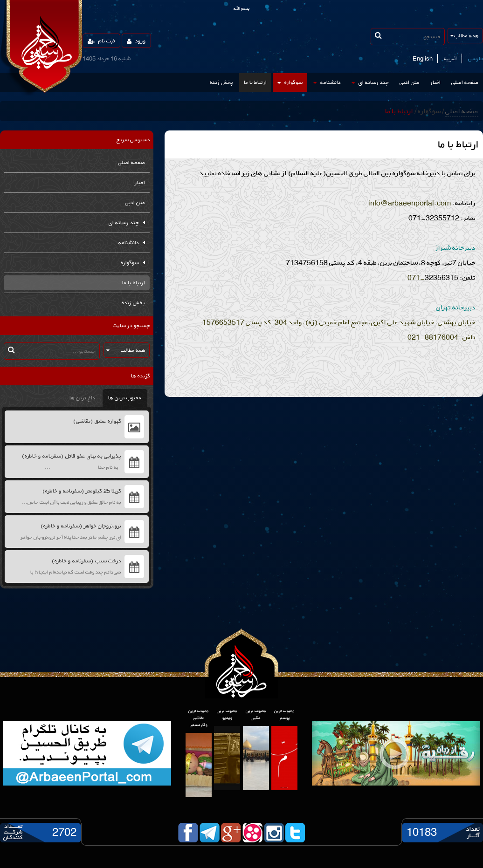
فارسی (476, 58)
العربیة (450, 58)
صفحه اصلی (465, 82)
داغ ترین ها (82, 398)
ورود (136, 41)
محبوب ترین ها (125, 398)
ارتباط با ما (255, 82)
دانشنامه (327, 82)
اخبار (435, 82)
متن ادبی (410, 82)
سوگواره (290, 82)
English (423, 58)
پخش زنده (221, 82)
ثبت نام (101, 41)
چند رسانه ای (370, 82)
